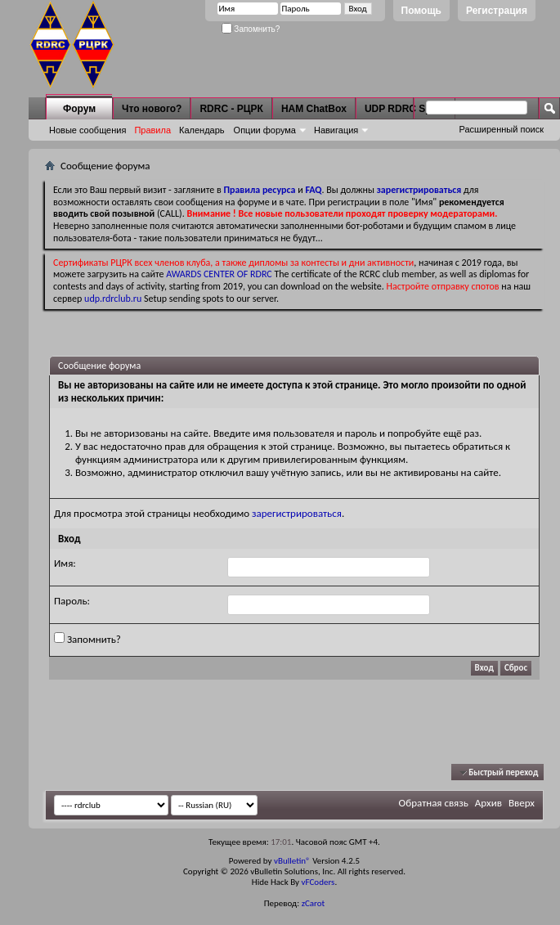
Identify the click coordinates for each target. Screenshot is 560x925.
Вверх (522, 803)
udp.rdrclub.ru (113, 299)
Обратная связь (434, 803)
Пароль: (72, 601)
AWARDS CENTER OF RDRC (219, 274)
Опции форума (265, 130)
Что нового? (152, 109)
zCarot (314, 903)
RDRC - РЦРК (231, 109)
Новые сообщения (87, 130)
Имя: (65, 563)
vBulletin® (292, 861)
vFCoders (318, 882)
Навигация (336, 130)
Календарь (202, 130)
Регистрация (497, 11)
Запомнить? (251, 29)
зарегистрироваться (297, 513)
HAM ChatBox (314, 109)
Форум (79, 109)
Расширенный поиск (501, 129)
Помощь (421, 11)
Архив (488, 803)
